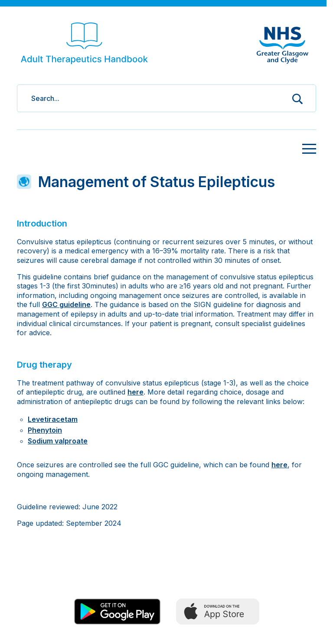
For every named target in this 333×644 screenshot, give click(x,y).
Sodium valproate (58, 441)
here (135, 392)
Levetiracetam (53, 419)
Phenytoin (45, 430)
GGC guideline (66, 304)
